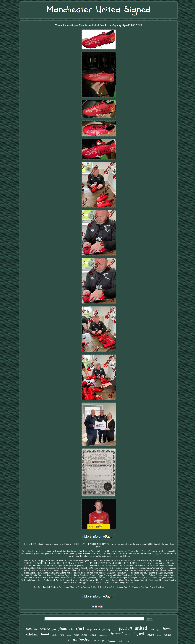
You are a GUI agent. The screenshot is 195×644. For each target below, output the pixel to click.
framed (117, 634)
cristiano (32, 634)
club (152, 629)
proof (106, 629)
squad (97, 629)
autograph (99, 640)
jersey (89, 629)
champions (103, 635)
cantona (45, 629)
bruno (69, 635)
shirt (80, 628)
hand (45, 634)
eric (128, 635)
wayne (150, 635)
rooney (168, 635)
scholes (55, 635)
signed (138, 634)
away (115, 630)
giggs (84, 635)
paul (54, 630)
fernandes (112, 641)
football (125, 628)
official (158, 630)
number (159, 635)
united (141, 628)
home (167, 628)
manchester (79, 639)
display (121, 641)
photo (62, 629)
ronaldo (31, 629)
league (93, 635)
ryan (128, 641)
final (76, 635)
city (71, 629)
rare (62, 635)
